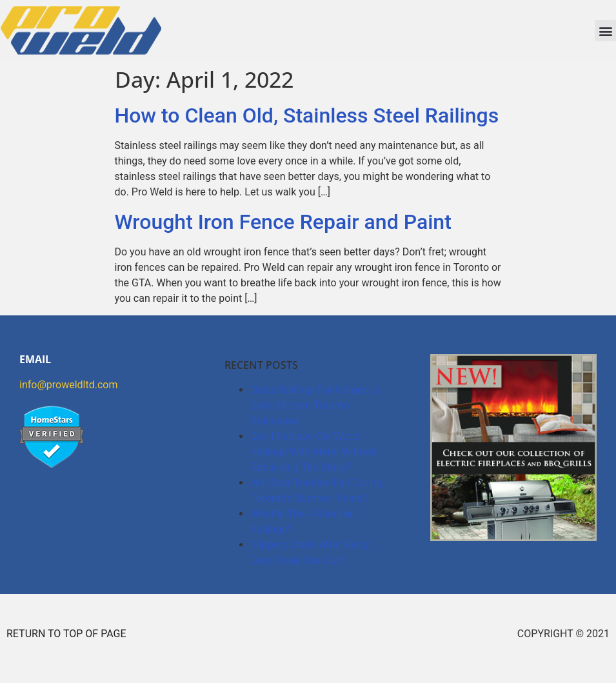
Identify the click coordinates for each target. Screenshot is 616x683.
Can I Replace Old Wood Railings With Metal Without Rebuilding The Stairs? (313, 452)
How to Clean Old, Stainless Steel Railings (307, 115)
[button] (605, 31)
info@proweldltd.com (68, 385)
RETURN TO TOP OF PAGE (66, 634)
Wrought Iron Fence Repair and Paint (283, 222)
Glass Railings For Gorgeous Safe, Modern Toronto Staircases (315, 405)
